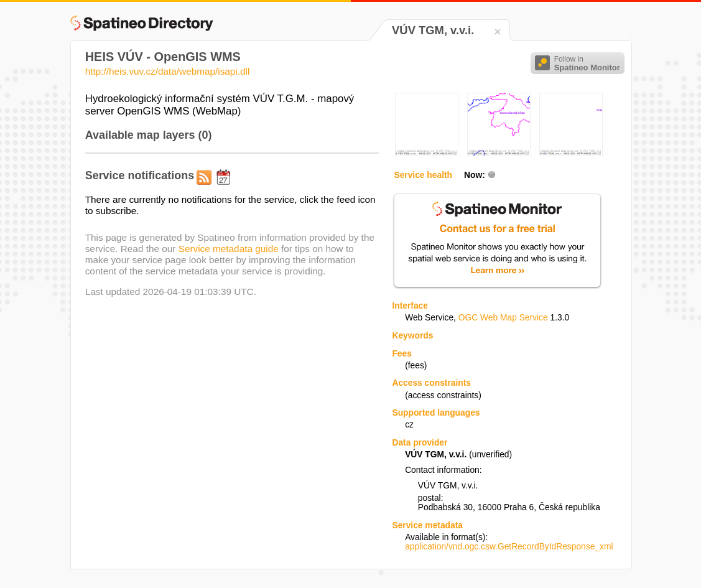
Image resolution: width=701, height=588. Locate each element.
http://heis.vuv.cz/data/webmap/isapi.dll (168, 71)
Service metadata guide (229, 249)
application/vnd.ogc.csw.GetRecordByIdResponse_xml (509, 547)
